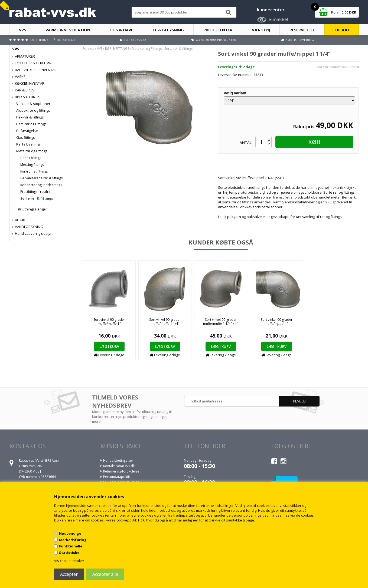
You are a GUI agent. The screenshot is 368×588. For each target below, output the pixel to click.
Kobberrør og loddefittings (41, 185)
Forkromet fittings (34, 171)
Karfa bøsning (28, 144)
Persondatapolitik (117, 477)
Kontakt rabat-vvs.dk (119, 466)
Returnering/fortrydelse (121, 471)
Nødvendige (70, 533)
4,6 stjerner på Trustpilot (52, 40)
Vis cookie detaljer (69, 561)
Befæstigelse (27, 131)
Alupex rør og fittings (33, 110)
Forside (88, 49)
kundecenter (271, 10)
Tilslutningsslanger (32, 209)
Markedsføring (73, 540)
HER (141, 520)
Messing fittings (32, 165)
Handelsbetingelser (118, 460)
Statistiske (69, 553)
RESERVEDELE (302, 30)
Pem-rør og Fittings (31, 124)
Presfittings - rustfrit (35, 192)
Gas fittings (26, 137)
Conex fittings (31, 158)
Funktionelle (71, 546)
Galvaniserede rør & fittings (41, 178)
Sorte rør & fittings (37, 198)
